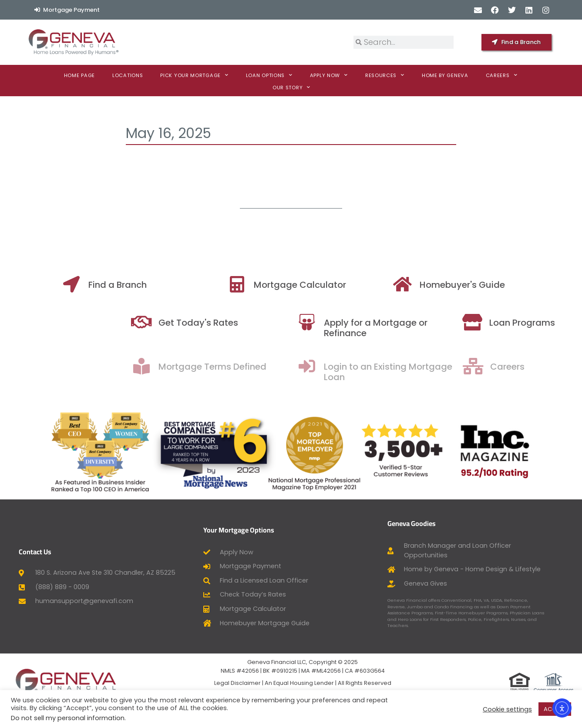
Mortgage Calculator (316, 285)
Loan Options (269, 75)
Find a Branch (134, 285)
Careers (502, 75)
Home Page (79, 75)
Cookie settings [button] (507, 709)
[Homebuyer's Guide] (419, 284)
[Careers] (517, 366)
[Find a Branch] (87, 284)
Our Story (291, 88)
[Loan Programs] (515, 322)
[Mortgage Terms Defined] (184, 366)
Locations (128, 75)
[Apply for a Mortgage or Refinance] (350, 322)
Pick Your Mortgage (194, 75)
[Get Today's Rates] (184, 322)
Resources (385, 75)
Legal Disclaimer (237, 683)
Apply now (329, 75)
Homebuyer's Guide (478, 285)
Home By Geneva (445, 75)
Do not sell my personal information (68, 718)
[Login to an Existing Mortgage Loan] (350, 366)
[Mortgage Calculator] (253, 284)
